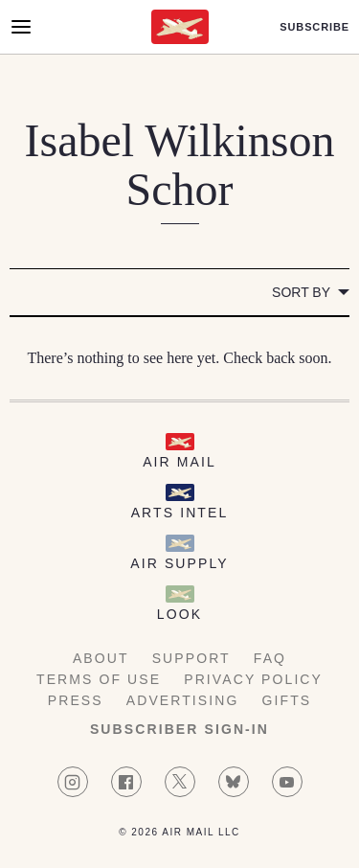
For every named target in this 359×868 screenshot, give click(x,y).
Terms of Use (99, 679)
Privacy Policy (253, 679)
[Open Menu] (21, 27)
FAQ (270, 658)
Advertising (183, 700)
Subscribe (314, 27)
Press (76, 700)
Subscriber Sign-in (179, 729)
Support (191, 658)
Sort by (301, 292)
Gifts (287, 700)
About (101, 658)
